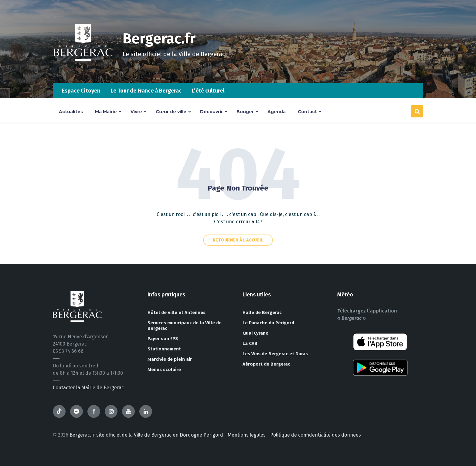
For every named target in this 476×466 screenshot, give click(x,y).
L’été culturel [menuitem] (208, 91)
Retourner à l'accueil (238, 240)
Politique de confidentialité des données (316, 435)
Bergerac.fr (160, 39)
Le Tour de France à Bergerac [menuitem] (146, 91)
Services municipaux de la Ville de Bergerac (185, 326)
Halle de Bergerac (262, 312)
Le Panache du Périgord (268, 323)
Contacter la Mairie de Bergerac (88, 388)
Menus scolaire (164, 370)
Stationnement (164, 349)
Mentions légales (247, 435)
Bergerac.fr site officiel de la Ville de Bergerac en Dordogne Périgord (146, 435)
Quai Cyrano (256, 333)
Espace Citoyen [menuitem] (81, 91)
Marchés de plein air (170, 359)
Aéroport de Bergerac (266, 364)
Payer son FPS (163, 339)
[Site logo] (83, 71)
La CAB (250, 343)
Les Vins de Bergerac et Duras (275, 354)
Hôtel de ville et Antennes (177, 312)
